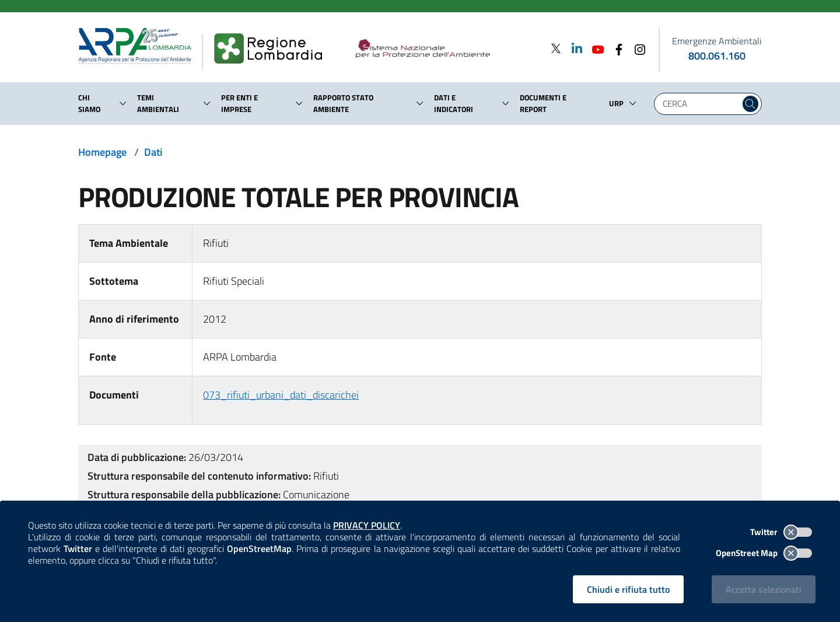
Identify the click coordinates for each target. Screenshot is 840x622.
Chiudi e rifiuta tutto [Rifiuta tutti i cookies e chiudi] (628, 589)
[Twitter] (556, 48)
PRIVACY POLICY (367, 525)
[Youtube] (594, 48)
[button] (123, 103)
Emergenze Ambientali (717, 41)
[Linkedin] (573, 48)
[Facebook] (615, 48)
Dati (153, 152)
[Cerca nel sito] (750, 104)
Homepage (102, 152)
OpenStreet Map (764, 553)
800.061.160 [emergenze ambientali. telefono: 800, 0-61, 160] (717, 56)
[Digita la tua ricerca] (700, 104)
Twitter (781, 532)
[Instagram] (636, 48)
